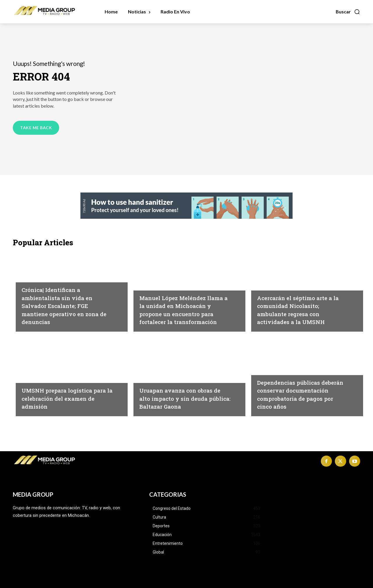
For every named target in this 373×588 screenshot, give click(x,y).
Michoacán (153, 277)
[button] (348, 12)
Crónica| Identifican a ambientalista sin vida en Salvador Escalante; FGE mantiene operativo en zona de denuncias (64, 305)
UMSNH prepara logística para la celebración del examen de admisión (63, 398)
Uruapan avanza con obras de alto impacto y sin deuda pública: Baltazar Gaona (185, 398)
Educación (270, 285)
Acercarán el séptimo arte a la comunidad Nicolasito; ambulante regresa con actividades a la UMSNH (302, 310)
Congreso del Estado (282, 361)
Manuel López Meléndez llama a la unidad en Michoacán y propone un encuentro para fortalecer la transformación (181, 305)
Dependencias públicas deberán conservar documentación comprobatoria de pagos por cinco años (303, 390)
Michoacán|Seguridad (47, 277)
